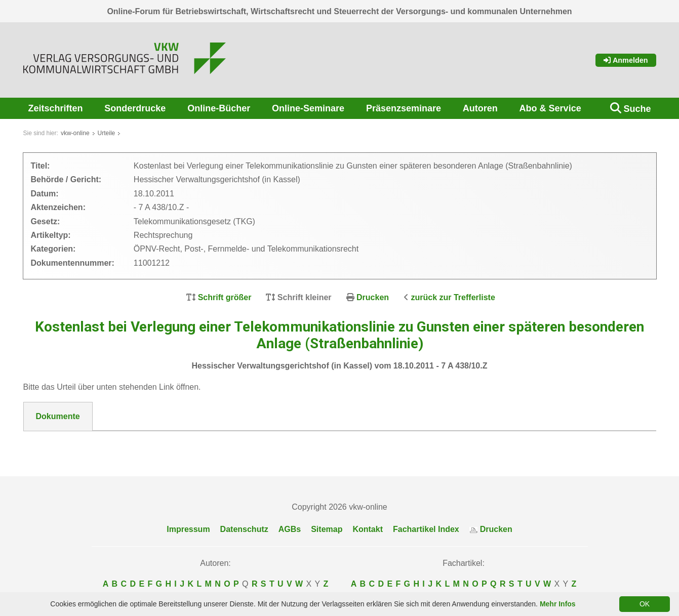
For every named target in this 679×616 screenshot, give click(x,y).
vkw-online (75, 133)
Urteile (107, 133)
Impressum (188, 529)
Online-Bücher (219, 108)
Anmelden (626, 60)
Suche (637, 109)
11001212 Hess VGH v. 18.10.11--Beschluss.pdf (127, 443)
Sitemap (327, 529)
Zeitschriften (56, 108)
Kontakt (368, 529)
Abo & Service (550, 108)
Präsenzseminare (404, 108)
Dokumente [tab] (58, 416)
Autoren (480, 108)
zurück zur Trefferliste (453, 297)
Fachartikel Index (426, 529)
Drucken (373, 297)
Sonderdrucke (135, 108)
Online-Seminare (308, 108)
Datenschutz (244, 529)
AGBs (290, 529)
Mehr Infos (558, 604)
